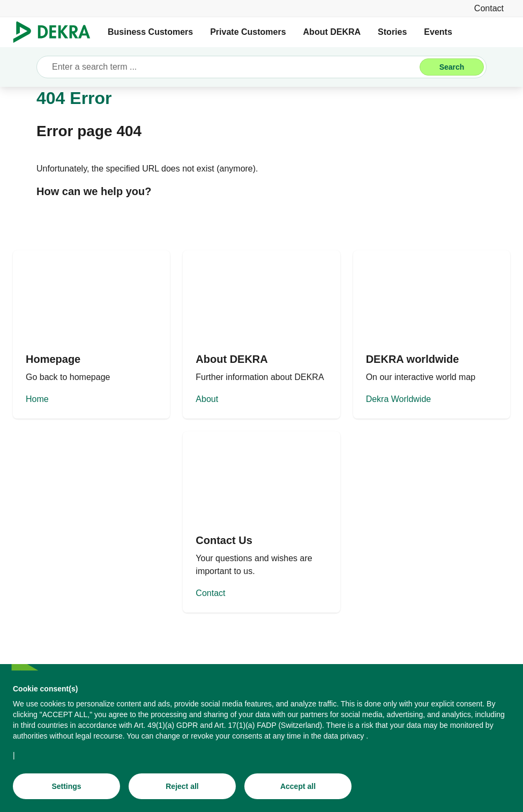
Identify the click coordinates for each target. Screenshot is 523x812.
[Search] (452, 67)
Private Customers (248, 32)
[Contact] (489, 8)
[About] (261, 334)
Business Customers (150, 32)
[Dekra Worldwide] (432, 334)
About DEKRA (332, 32)
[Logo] (56, 32)
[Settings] (66, 786)
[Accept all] (298, 786)
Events (438, 32)
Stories (392, 32)
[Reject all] (182, 786)
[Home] (91, 334)
